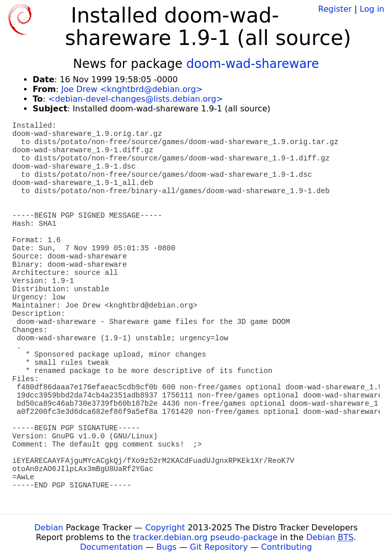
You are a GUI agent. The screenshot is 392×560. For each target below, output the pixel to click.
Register (335, 9)
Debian (49, 528)
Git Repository (219, 547)
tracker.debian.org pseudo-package (205, 537)
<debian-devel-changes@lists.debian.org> (136, 99)
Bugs (166, 547)
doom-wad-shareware (253, 64)
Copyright (165, 528)
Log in (372, 9)
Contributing (287, 547)
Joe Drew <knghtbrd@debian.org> (132, 89)
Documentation (112, 547)
